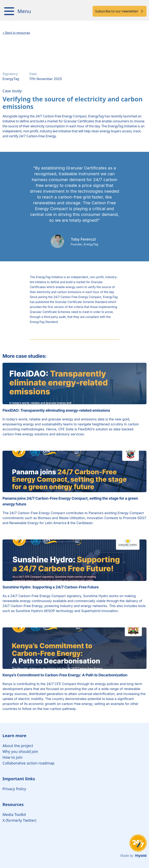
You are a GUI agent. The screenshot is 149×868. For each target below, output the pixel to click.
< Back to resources (16, 33)
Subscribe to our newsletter (120, 11)
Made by (133, 856)
